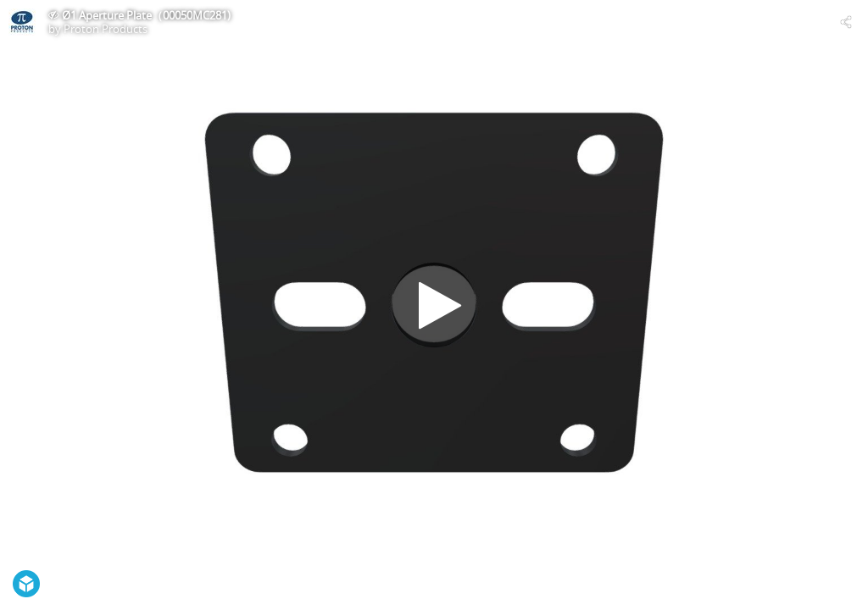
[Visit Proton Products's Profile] (22, 22)
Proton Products (106, 29)
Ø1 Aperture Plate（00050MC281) (146, 15)
